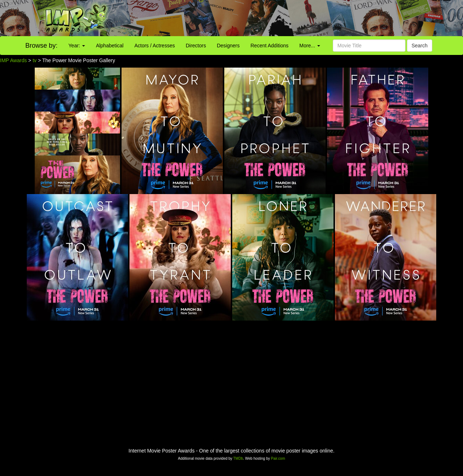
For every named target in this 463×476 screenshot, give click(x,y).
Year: (77, 46)
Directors (196, 46)
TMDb (238, 458)
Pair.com (278, 458)
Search (420, 46)
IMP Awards (13, 60)
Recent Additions (270, 46)
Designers (228, 46)
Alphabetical (110, 46)
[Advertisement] (289, 18)
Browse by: (41, 46)
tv (35, 60)
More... (310, 46)
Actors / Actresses (154, 46)
